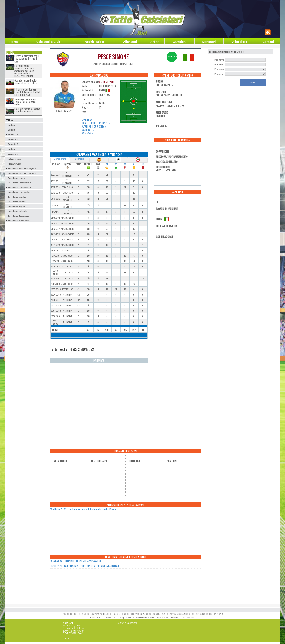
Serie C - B (13, 139)
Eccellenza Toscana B (18, 221)
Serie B (11, 130)
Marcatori (209, 42)
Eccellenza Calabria (17, 211)
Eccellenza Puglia (16, 206)
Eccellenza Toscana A (18, 216)
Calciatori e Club (48, 42)
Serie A (11, 125)
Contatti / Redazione (127, 623)
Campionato (60, 159)
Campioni (180, 42)
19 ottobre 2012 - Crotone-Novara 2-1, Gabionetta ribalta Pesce (83, 509)
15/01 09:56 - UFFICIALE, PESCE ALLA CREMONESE (76, 561)
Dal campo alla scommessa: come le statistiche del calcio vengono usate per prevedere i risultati (24, 71)
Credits (92, 618)
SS (125, 164)
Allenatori (130, 42)
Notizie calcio (94, 42)
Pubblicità (192, 618)
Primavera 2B (14, 164)
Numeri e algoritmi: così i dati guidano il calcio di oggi (27, 59)
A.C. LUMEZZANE (107, 82)
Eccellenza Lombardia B (19, 188)
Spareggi (80, 159)
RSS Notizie (162, 618)
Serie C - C (13, 144)
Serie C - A (13, 135)
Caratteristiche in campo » (96, 123)
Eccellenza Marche (17, 197)
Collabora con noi (178, 618)
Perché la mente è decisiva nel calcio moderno (27, 110)
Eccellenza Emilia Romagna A (22, 169)
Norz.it (66, 638)
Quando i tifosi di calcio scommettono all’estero (26, 82)
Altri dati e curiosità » (94, 126)
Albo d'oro (240, 42)
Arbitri (155, 42)
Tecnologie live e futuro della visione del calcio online (25, 102)
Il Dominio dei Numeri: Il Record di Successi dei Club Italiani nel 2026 (27, 92)
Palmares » (87, 133)
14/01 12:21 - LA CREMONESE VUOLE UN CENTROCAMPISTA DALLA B (85, 566)
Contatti (268, 42)
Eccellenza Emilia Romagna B (22, 173)
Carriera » (87, 120)
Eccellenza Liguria (17, 178)
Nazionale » (88, 130)
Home (14, 42)
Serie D (11, 149)
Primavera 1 (14, 154)
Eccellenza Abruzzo (17, 202)
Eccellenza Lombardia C (19, 192)
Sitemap (130, 618)
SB (116, 164)
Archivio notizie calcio (145, 618)
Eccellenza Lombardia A (19, 183)
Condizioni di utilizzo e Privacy (111, 618)
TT (107, 164)
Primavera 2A (14, 159)
